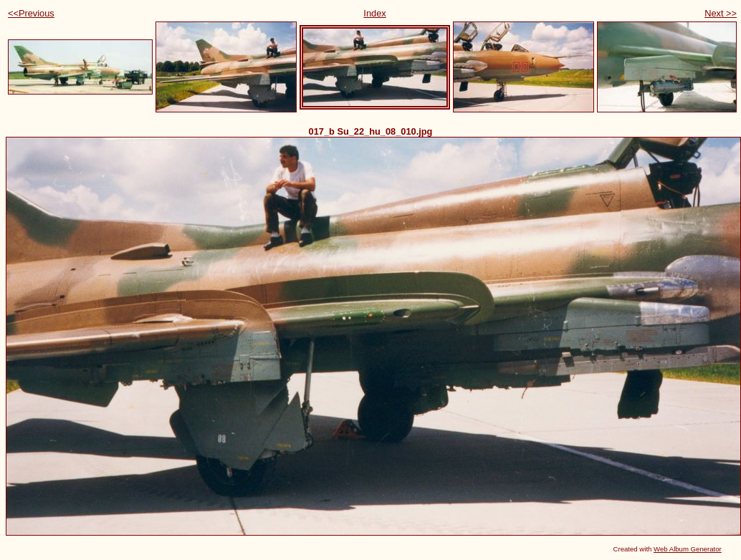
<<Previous (31, 13)
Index (374, 13)
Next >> (721, 13)
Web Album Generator (688, 549)
